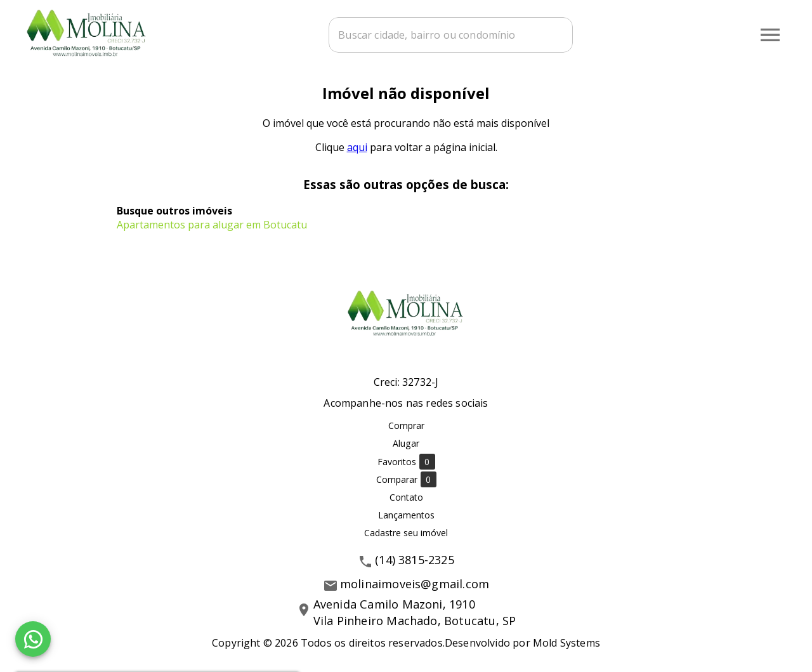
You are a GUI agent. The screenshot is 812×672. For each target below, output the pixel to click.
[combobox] (451, 35)
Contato (406, 497)
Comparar (406, 479)
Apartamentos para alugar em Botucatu (212, 225)
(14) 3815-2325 (415, 560)
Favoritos (406, 462)
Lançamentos (406, 515)
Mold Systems (566, 643)
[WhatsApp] (33, 639)
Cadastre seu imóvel (406, 533)
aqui (357, 147)
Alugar (406, 443)
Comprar (406, 425)
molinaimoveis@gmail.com (415, 584)
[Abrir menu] (770, 35)
